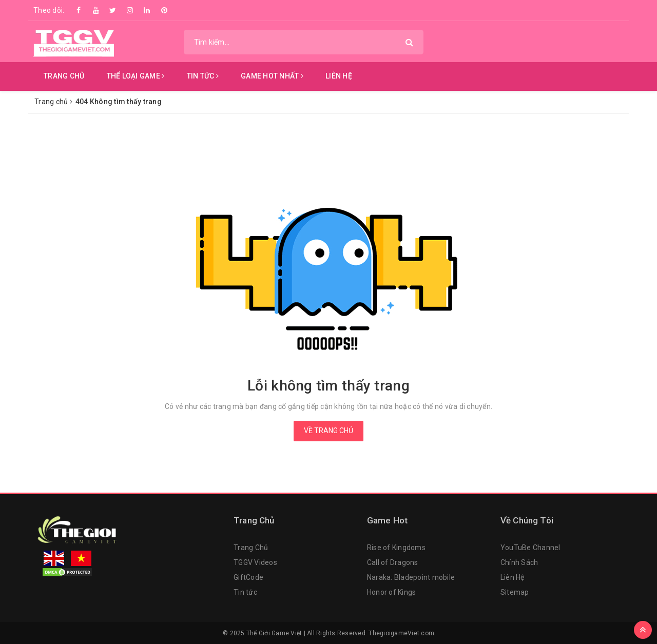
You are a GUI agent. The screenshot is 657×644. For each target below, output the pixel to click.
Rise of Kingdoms (396, 548)
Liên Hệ (513, 577)
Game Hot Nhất (272, 76)
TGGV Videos (255, 562)
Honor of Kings (392, 592)
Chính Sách (519, 562)
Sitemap (515, 592)
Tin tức (245, 592)
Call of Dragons (393, 562)
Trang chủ (64, 76)
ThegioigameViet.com (401, 633)
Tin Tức (203, 76)
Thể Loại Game (136, 76)
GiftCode (248, 577)
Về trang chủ (328, 431)
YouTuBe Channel (530, 548)
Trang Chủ (251, 548)
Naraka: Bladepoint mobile (411, 577)
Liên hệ (339, 76)
